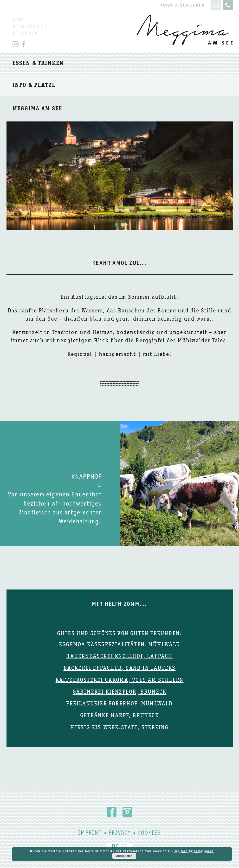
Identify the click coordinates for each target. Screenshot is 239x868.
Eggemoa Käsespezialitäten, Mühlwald (119, 644)
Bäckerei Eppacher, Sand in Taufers (120, 668)
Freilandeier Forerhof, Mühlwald (119, 703)
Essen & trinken (38, 63)
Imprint (90, 833)
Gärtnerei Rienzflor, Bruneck (120, 692)
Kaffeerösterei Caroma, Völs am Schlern (120, 680)
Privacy (120, 833)
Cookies (149, 833)
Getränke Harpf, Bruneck (119, 715)
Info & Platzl (34, 85)
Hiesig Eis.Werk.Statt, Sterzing (119, 727)
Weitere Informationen (194, 851)
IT (124, 847)
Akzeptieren (124, 856)
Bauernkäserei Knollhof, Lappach (119, 656)
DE (115, 847)
